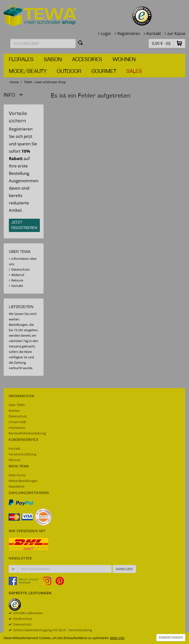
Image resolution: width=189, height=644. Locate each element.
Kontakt (154, 33)
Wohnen (124, 60)
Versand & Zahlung (22, 454)
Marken (14, 411)
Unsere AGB (17, 422)
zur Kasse (176, 33)
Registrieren (129, 33)
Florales (21, 60)
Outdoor (69, 71)
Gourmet (104, 71)
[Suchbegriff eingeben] (43, 43)
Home (14, 82)
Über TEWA (17, 405)
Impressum (17, 428)
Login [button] (106, 33)
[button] (179, 43)
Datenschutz (21, 269)
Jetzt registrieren (24, 225)
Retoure (17, 280)
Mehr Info (117, 638)
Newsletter (17, 486)
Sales (134, 71)
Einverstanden (171, 637)
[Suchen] (80, 43)
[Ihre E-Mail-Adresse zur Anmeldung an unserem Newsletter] (65, 569)
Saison (53, 60)
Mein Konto (17, 475)
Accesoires (87, 60)
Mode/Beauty (28, 71)
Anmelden (124, 569)
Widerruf (18, 275)
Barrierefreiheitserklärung (27, 433)
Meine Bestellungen (23, 481)
